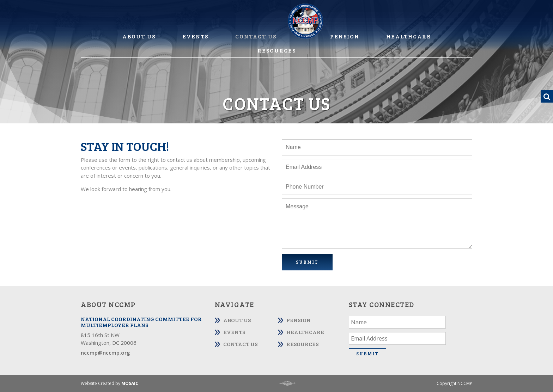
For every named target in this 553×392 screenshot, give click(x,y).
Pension (345, 36)
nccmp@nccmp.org (105, 353)
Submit (307, 262)
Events (195, 36)
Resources (277, 50)
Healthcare (409, 36)
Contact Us (256, 36)
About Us (139, 36)
